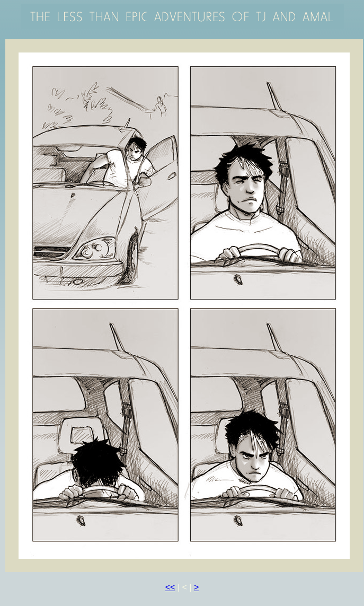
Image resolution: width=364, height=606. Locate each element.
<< (170, 587)
